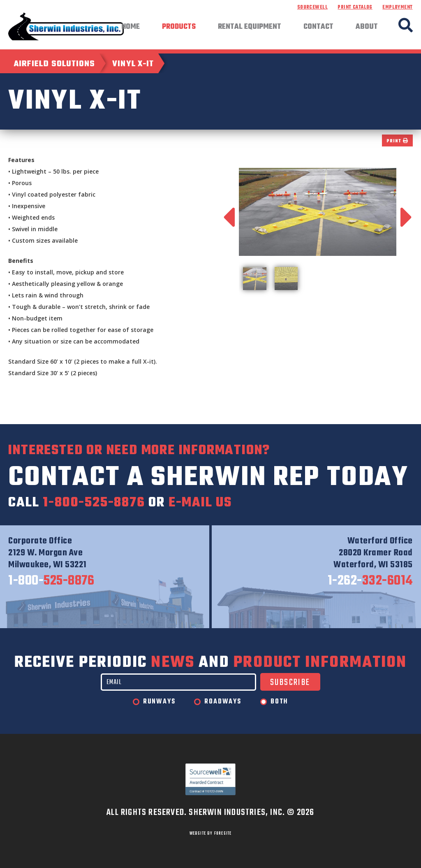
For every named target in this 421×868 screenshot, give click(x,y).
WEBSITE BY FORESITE (211, 833)
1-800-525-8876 (94, 503)
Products (179, 27)
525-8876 (51, 581)
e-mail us (200, 503)
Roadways (223, 702)
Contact (318, 27)
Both (279, 702)
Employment (397, 7)
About (367, 27)
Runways (159, 702)
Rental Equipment (250, 27)
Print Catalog (355, 7)
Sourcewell (312, 7)
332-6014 (370, 581)
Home (131, 27)
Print (397, 141)
